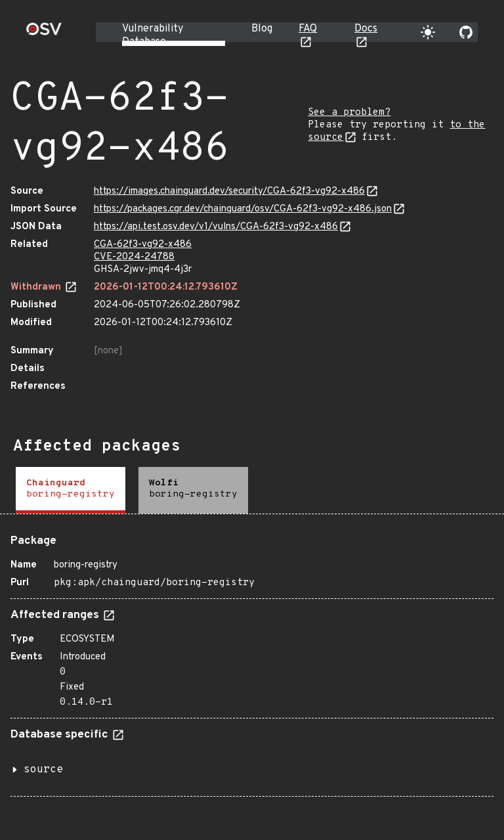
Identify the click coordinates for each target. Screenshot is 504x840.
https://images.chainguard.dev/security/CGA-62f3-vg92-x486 (229, 191)
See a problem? (349, 113)
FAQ (308, 29)
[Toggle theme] (428, 32)
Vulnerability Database (153, 35)
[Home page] (44, 33)
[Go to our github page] (466, 32)
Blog (262, 29)
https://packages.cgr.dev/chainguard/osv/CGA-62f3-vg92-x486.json (243, 209)
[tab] (71, 490)
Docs (366, 29)
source (43, 770)
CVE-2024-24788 (134, 257)
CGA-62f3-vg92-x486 (143, 245)
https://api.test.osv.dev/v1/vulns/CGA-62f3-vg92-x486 (216, 227)
